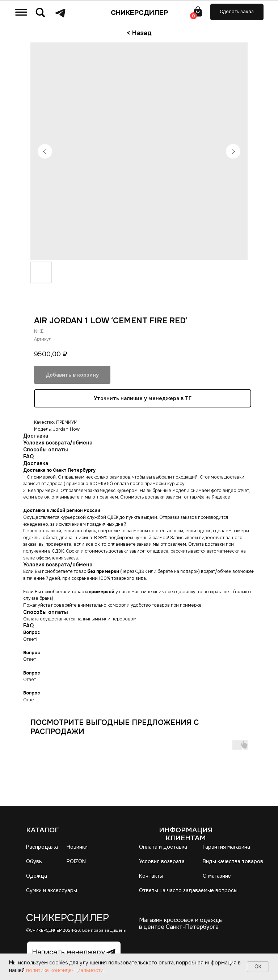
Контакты (151, 876)
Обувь (34, 861)
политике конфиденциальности (65, 970)
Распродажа (42, 847)
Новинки (77, 847)
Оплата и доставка (163, 847)
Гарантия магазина (226, 847)
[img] (21, 12)
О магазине (217, 876)
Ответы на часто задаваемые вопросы (188, 890)
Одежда (37, 876)
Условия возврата (162, 861)
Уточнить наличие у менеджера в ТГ (143, 398)
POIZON (76, 861)
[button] (237, 12)
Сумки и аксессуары (52, 890)
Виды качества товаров (233, 861)
